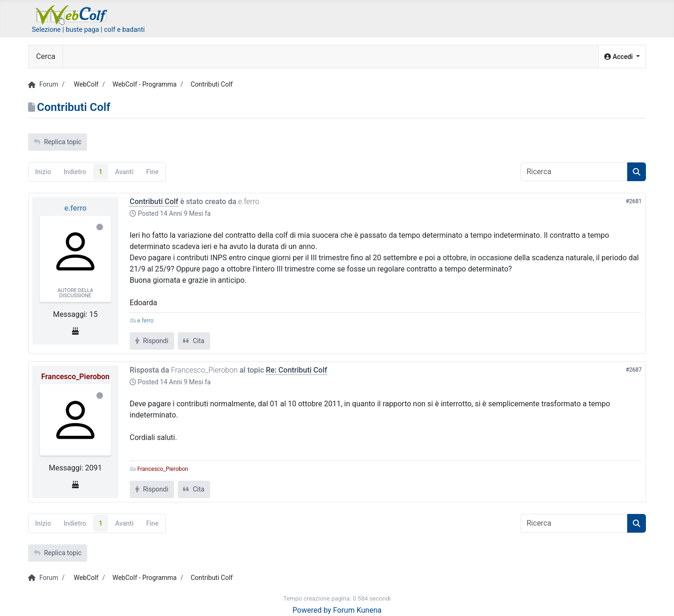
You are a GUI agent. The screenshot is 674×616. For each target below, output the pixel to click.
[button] (622, 57)
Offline (100, 227)
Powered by (312, 610)
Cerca (46, 56)
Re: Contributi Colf (297, 370)
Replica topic (58, 142)
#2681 (634, 201)
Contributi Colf (154, 202)
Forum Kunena (358, 610)
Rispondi (152, 341)
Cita (194, 341)
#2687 (634, 370)
